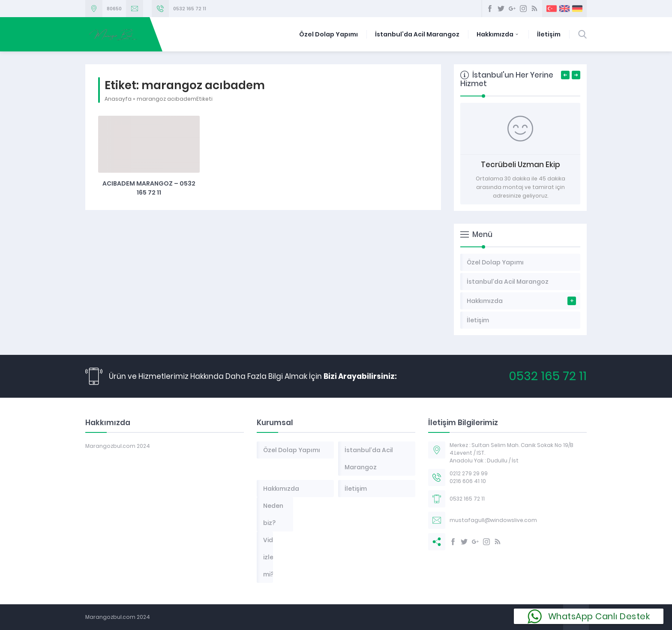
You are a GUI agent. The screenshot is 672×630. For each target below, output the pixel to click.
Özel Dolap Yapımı (328, 34)
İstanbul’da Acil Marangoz (417, 34)
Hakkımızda (498, 34)
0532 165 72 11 (190, 9)
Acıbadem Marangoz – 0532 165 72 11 (149, 188)
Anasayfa (118, 99)
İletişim (549, 34)
